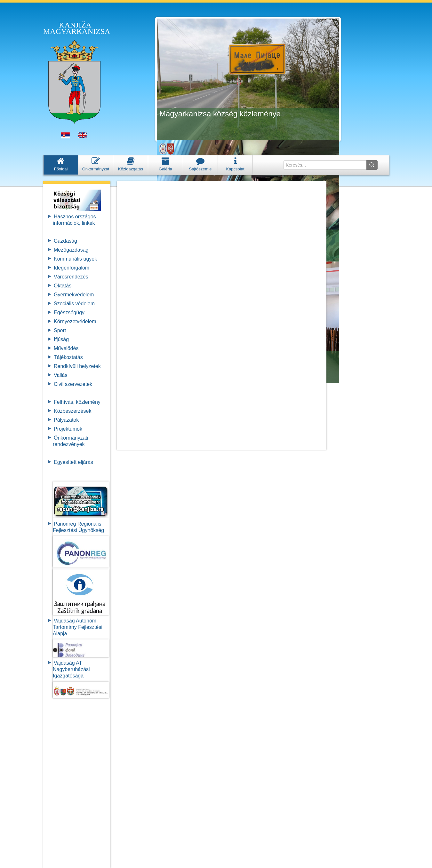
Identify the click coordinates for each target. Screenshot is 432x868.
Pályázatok (66, 420)
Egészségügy (69, 313)
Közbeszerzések (72, 411)
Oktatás (63, 286)
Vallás (60, 375)
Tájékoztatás (68, 357)
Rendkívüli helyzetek (77, 366)
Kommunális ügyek (75, 259)
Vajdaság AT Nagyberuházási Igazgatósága (71, 669)
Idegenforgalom (72, 268)
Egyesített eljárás (73, 462)
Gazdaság (65, 241)
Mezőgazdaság (71, 250)
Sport (60, 330)
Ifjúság (61, 339)
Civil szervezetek (73, 384)
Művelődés (66, 348)
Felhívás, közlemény (77, 402)
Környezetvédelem (75, 321)
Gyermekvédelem (74, 295)
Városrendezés (71, 277)
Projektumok (68, 429)
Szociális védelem (74, 304)
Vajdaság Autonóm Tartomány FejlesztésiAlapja (78, 627)
